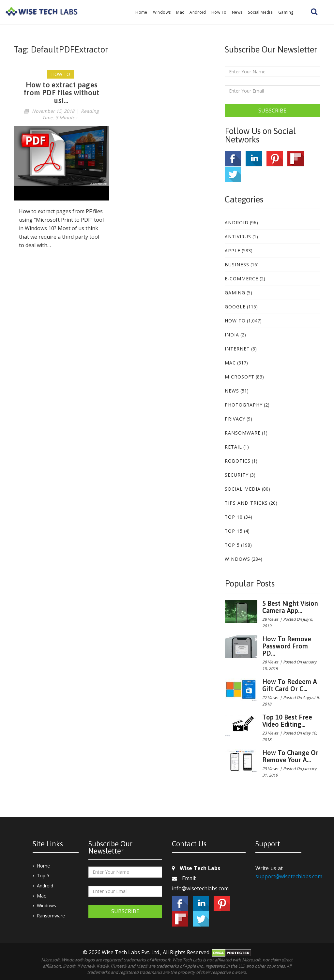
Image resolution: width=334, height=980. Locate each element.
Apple (233, 251)
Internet (237, 349)
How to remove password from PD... (287, 646)
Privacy (235, 419)
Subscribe (272, 111)
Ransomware (243, 433)
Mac (180, 12)
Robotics (238, 461)
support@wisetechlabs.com (289, 876)
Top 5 (232, 545)
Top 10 (234, 517)
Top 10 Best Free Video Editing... (287, 721)
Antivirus (238, 237)
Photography (244, 405)
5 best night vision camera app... (290, 607)
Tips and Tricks (246, 503)
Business (237, 265)
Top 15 (234, 531)
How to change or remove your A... (290, 756)
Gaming (286, 12)
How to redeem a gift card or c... (290, 685)
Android (198, 12)
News (237, 12)
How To (219, 12)
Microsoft (240, 377)
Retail (233, 447)
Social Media (260, 12)
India (232, 335)
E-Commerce (242, 279)
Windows (162, 12)
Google (235, 307)
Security (237, 475)
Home (141, 12)
